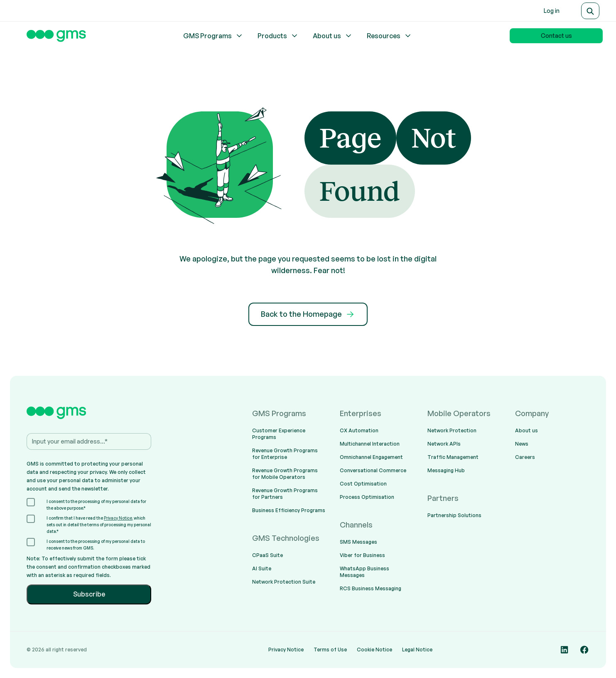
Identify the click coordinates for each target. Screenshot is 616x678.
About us (333, 36)
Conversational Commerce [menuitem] (373, 470)
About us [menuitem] (526, 430)
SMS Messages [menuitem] (358, 542)
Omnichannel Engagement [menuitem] (371, 457)
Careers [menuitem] (525, 457)
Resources (389, 36)
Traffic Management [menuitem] (453, 457)
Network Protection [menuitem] (452, 430)
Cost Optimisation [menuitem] (363, 484)
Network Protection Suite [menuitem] (284, 582)
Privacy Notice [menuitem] (286, 650)
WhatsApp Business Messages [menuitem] (364, 572)
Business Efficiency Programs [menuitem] (289, 510)
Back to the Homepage (308, 314)
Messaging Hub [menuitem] (446, 470)
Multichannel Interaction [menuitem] (370, 444)
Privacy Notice (118, 518)
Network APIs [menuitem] (444, 444)
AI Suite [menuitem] (262, 568)
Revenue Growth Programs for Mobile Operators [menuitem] (285, 474)
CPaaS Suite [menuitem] (268, 555)
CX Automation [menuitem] (359, 430)
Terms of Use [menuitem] (330, 650)
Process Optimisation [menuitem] (367, 497)
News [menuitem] (522, 444)
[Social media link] (564, 650)
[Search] (590, 11)
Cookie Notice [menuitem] (374, 650)
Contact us (556, 36)
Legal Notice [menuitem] (417, 650)
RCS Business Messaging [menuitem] (371, 588)
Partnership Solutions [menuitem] (454, 515)
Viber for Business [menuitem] (362, 555)
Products (278, 36)
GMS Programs (213, 36)
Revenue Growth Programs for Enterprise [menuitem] (285, 454)
